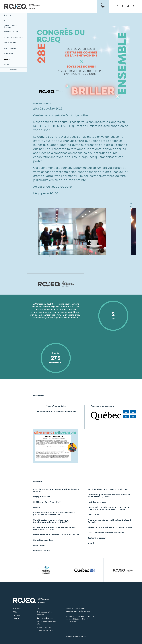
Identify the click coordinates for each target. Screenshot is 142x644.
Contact (17, 615)
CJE (5, 21)
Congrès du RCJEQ (45, 631)
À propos (7, 15)
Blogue (7, 65)
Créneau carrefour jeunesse (11, 26)
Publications (9, 54)
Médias (16, 612)
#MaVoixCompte (10, 43)
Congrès (7, 59)
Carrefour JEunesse (11, 32)
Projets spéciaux (10, 48)
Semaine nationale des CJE (14, 37)
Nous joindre (13, 70)
